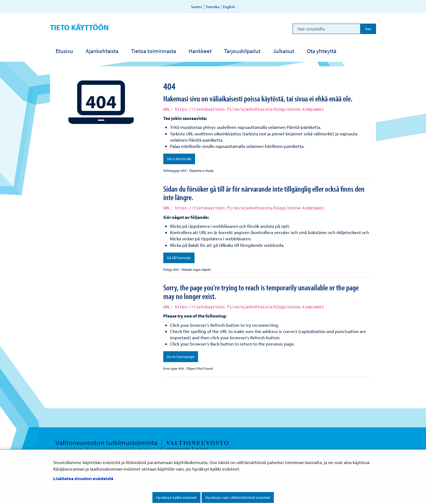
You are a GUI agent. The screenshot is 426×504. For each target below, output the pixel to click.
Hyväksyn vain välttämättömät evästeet (238, 497)
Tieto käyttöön (79, 27)
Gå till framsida (179, 258)
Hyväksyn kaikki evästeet (176, 497)
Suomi (196, 7)
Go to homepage (181, 357)
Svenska (212, 7)
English (229, 7)
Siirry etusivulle (179, 159)
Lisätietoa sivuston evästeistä (83, 478)
